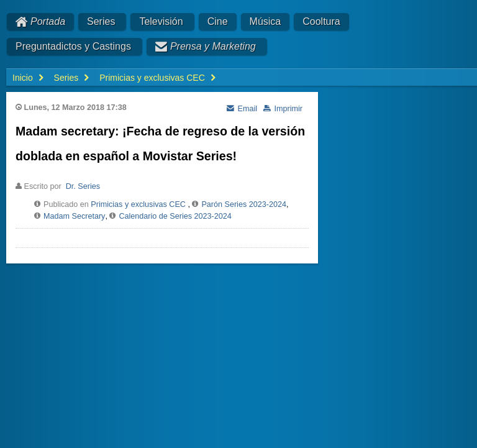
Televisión (161, 21)
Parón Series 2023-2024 (244, 204)
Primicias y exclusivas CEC (138, 204)
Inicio (23, 78)
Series (101, 21)
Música (266, 21)
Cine (218, 21)
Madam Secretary (74, 216)
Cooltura (321, 21)
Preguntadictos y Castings (73, 46)
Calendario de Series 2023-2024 (175, 216)
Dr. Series (83, 186)
